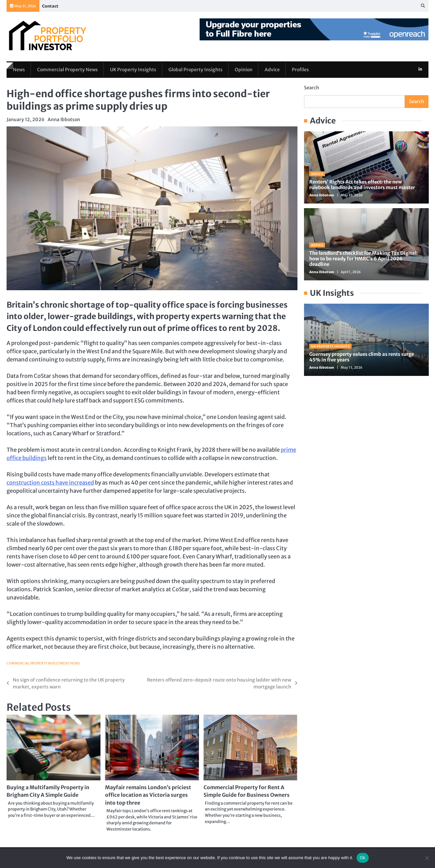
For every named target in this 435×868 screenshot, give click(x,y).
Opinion (246, 69)
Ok (363, 858)
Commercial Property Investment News (44, 663)
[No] (427, 858)
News (19, 69)
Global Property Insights (198, 69)
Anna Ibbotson (64, 119)
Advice (275, 69)
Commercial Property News (68, 69)
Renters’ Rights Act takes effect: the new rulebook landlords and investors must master (362, 185)
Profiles (304, 69)
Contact (50, 6)
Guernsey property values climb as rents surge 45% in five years (362, 357)
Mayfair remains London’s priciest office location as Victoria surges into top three (151, 796)
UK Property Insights (135, 69)
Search (312, 88)
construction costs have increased (50, 483)
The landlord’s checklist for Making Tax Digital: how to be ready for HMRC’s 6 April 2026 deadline (364, 259)
